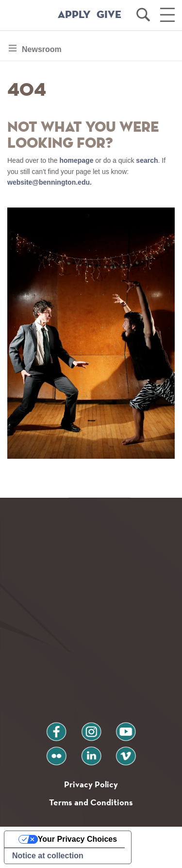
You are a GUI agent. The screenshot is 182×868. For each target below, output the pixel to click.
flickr (56, 752)
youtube (126, 728)
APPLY (74, 15)
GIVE (109, 15)
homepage (76, 160)
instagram (91, 728)
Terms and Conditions (91, 802)
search (147, 160)
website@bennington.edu (49, 182)
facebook (56, 728)
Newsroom (41, 52)
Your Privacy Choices (77, 839)
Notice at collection (48, 856)
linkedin (91, 752)
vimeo (126, 752)
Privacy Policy (91, 784)
